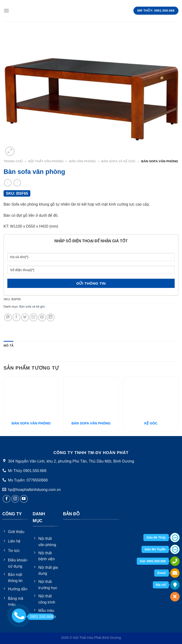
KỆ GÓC (151, 423)
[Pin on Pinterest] (42, 317)
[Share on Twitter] (25, 317)
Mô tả (8, 346)
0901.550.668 (40, 617)
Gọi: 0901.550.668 (153, 561)
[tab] (8, 346)
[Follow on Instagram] (15, 499)
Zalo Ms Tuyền (155, 549)
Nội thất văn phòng (46, 161)
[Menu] (6, 11)
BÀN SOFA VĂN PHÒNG (31, 423)
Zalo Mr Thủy (156, 537)
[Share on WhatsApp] (8, 317)
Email (162, 573)
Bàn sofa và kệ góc (119, 161)
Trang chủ (13, 161)
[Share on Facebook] (16, 317)
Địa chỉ (161, 585)
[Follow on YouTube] (24, 499)
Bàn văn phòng (82, 161)
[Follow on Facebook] (7, 499)
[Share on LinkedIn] (51, 317)
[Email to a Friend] (34, 317)
